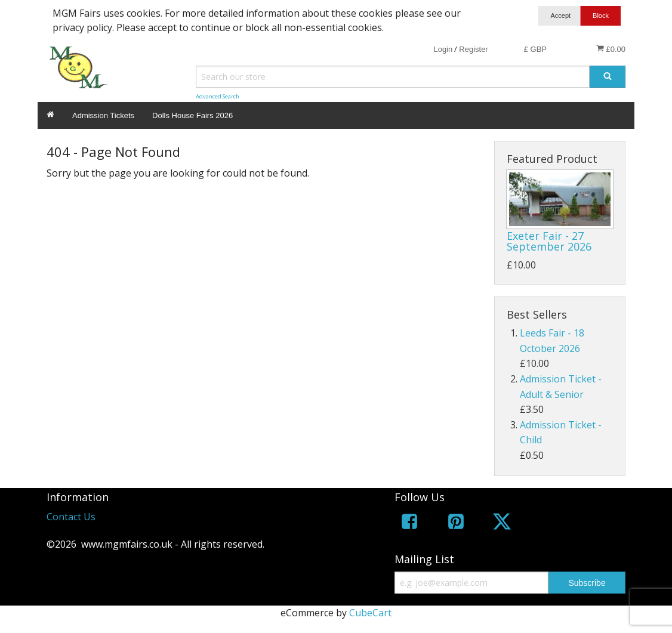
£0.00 (611, 49)
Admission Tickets (103, 115)
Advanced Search (218, 96)
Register (473, 49)
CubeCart (370, 613)
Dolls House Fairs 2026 (192, 115)
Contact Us (71, 517)
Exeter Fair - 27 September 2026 (549, 241)
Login (443, 49)
